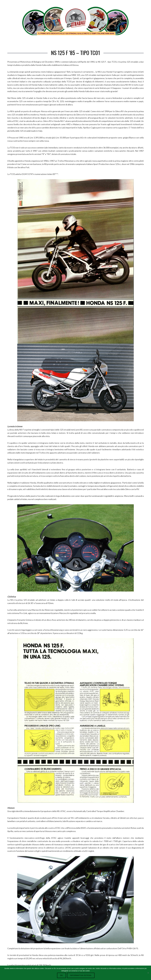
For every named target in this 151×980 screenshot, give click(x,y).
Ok (62, 975)
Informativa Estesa (81, 975)
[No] (148, 973)
